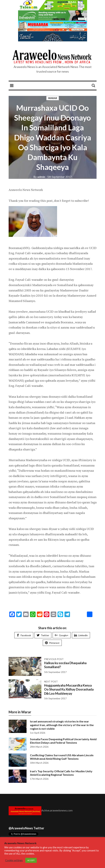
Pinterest (52, 643)
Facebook (24, 635)
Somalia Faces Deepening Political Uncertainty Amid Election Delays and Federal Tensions (63, 741)
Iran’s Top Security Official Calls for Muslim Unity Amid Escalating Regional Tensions (61, 773)
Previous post (54, 659)
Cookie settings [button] (14, 860)
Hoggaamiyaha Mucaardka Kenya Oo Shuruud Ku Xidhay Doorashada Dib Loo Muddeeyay (69, 689)
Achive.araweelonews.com (57, 810)
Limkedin (81, 635)
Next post (51, 681)
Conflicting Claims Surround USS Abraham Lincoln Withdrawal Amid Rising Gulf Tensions (62, 757)
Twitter (43, 635)
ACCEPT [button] (31, 860)
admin (39, 177)
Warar (53, 98)
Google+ (62, 635)
